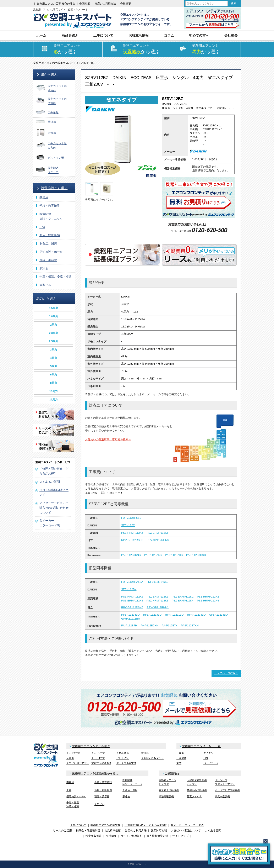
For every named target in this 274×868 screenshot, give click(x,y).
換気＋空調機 (222, 796)
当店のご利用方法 (105, 4)
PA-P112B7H (129, 625)
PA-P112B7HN (149, 625)
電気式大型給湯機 (101, 763)
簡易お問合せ (239, 854)
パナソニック (211, 763)
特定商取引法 (94, 836)
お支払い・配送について (186, 830)
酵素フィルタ (194, 796)
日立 (206, 758)
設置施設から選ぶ (54, 188)
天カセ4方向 (73, 753)
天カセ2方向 (98, 753)
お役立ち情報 (139, 35)
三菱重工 (181, 753)
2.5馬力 (54, 341)
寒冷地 (44, 268)
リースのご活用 (62, 830)
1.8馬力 (54, 316)
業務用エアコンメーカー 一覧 (201, 746)
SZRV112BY (129, 589)
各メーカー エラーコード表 (187, 825)
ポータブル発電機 (126, 763)
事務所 (44, 197)
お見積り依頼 (113, 830)
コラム (169, 35)
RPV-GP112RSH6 (132, 540)
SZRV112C (128, 525)
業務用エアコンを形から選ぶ (91, 746)
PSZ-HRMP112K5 (132, 597)
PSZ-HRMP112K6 (132, 533)
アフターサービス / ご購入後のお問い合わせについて (54, 508)
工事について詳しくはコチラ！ (104, 493)
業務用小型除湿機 (197, 790)
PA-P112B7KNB (131, 555)
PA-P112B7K (170, 625)
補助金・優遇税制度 (88, 830)
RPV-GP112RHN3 (158, 540)
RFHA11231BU (174, 615)
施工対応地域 (159, 830)
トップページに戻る (226, 673)
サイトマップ (180, 836)
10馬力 (54, 391)
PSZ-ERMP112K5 (157, 597)
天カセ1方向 (98, 758)
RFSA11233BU (152, 615)
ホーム (41, 35)
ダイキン (208, 753)
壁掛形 (145, 753)
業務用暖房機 (166, 796)
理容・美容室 (48, 260)
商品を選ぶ (70, 35)
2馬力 (53, 325)
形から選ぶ (49, 75)
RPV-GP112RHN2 (158, 607)
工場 (42, 227)
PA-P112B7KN (190, 625)
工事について (103, 35)
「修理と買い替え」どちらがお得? (146, 825)
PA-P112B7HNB (196, 555)
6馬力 (53, 375)
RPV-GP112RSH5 (132, 607)
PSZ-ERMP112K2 (183, 597)
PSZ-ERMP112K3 (132, 601)
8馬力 (53, 383)
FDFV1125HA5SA (132, 582)
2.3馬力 (54, 333)
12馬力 (54, 399)
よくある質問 (213, 830)
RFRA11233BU (196, 615)
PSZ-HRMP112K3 (157, 601)
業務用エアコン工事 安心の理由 (56, 4)
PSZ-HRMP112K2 (208, 597)
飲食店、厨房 (48, 243)
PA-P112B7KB (153, 555)
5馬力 (53, 366)
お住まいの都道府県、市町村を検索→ (108, 439)
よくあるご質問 (50, 482)
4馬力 (53, 358)
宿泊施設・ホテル (51, 252)
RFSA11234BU (130, 615)
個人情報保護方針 (157, 836)
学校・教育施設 (50, 206)
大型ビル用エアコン (78, 763)
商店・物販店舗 (50, 235)
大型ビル (45, 285)
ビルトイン (122, 758)
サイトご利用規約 (132, 836)
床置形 (70, 758)
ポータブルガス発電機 (227, 790)
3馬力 (53, 350)
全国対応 (85, 4)
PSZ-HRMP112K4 (208, 601)
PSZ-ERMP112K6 (157, 533)
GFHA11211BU (131, 619)
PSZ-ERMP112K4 (183, 601)
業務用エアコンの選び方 (105, 825)
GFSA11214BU (219, 615)
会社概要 (126, 4)
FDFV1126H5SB (131, 518)
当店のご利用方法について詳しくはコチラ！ (112, 655)
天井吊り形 (122, 753)
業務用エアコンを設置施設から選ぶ (95, 773)
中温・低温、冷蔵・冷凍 (55, 277)
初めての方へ (199, 35)
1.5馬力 (54, 308)
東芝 (179, 763)
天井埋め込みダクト (152, 758)
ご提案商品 (172, 773)
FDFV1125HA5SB (158, 582)
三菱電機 (181, 758)
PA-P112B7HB (174, 555)
